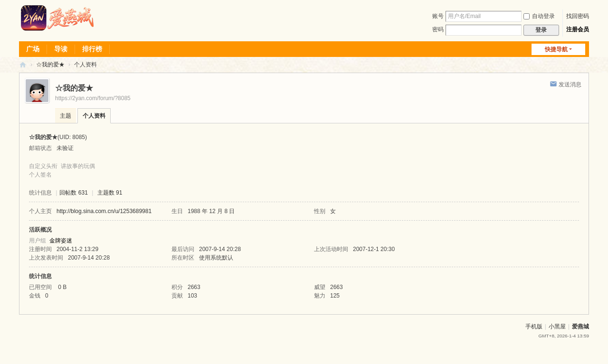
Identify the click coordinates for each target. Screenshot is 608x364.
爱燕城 (580, 327)
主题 (66, 116)
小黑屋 (557, 327)
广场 (33, 49)
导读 (61, 49)
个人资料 (94, 116)
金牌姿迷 (61, 241)
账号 (438, 16)
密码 (438, 29)
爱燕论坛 (23, 65)
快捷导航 (556, 49)
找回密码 (578, 16)
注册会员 (578, 29)
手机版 (534, 327)
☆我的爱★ (50, 65)
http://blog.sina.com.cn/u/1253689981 (104, 211)
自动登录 (539, 16)
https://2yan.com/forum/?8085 (93, 98)
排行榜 (92, 49)
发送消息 (570, 84)
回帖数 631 (73, 193)
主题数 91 (110, 193)
